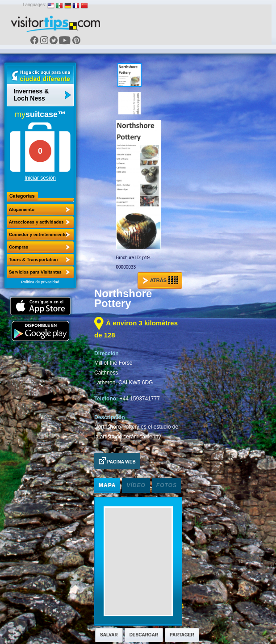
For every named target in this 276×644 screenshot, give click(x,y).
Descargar (144, 635)
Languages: (34, 5)
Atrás (161, 280)
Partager (182, 635)
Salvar (109, 635)
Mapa (107, 485)
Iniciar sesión (40, 178)
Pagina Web (117, 461)
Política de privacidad (40, 282)
